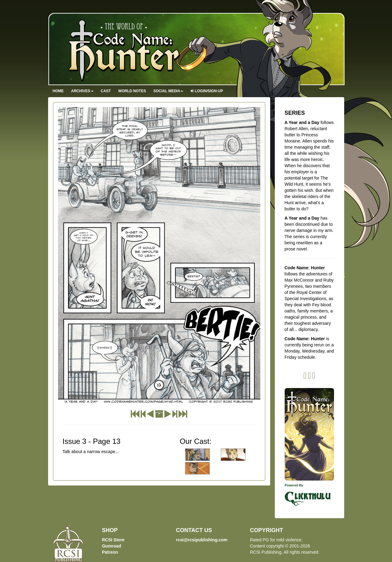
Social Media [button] (168, 91)
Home (58, 91)
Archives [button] (82, 91)
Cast (106, 91)
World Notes (132, 91)
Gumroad (111, 546)
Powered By (294, 485)
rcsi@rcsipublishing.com (202, 540)
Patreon (110, 552)
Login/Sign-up (207, 91)
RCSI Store (113, 540)
